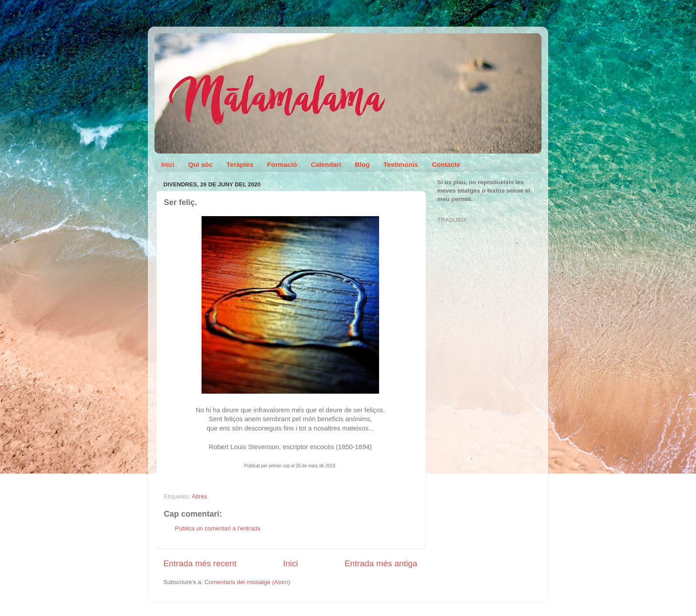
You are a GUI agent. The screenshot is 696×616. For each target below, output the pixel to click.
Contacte (446, 164)
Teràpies (240, 164)
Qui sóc (200, 164)
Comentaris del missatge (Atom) (247, 582)
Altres (200, 496)
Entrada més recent (200, 563)
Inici (168, 164)
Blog (362, 164)
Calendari (326, 164)
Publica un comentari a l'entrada (217, 528)
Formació (282, 164)
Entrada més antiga (381, 563)
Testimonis (401, 164)
